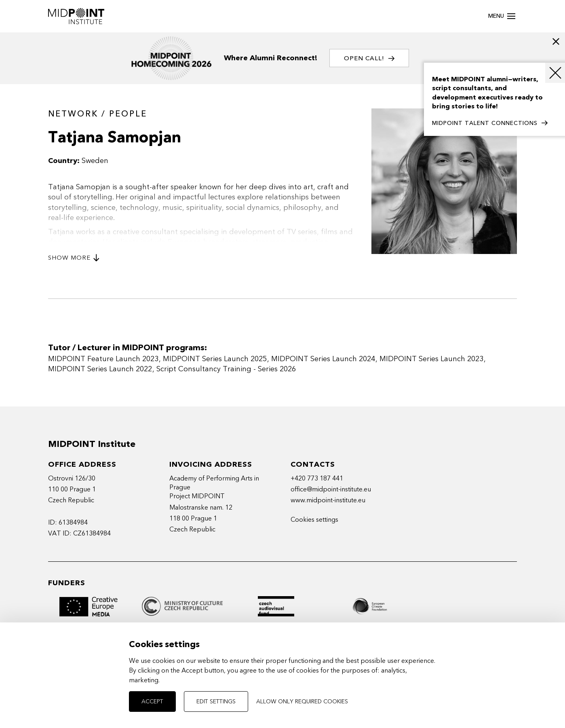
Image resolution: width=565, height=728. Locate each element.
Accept (152, 702)
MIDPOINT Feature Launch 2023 (103, 359)
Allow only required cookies (302, 702)
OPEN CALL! (369, 58)
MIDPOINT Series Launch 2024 (323, 359)
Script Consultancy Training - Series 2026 (226, 369)
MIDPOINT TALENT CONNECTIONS (490, 123)
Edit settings (216, 702)
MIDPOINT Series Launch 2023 (431, 359)
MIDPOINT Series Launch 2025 (215, 359)
